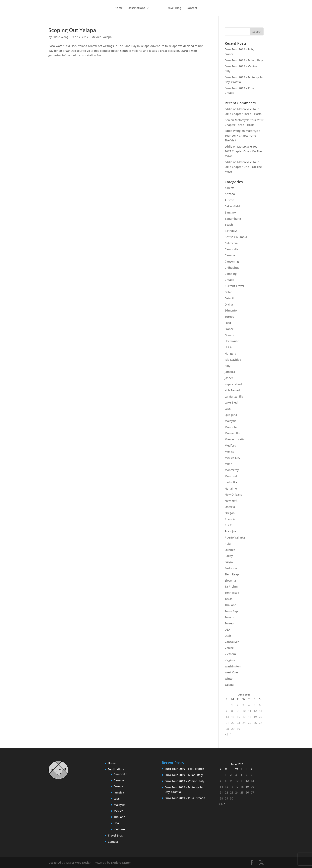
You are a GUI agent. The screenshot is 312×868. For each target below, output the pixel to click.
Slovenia (230, 580)
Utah (228, 636)
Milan (228, 464)
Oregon (230, 513)
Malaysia (231, 421)
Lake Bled (231, 402)
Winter (229, 678)
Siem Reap (232, 574)
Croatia (229, 280)
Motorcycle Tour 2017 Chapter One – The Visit (242, 136)
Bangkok (230, 212)
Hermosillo (232, 341)
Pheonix (230, 519)
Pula (228, 544)
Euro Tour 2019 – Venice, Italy (184, 781)
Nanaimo (231, 488)
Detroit (229, 298)
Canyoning (232, 261)
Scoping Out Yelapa (72, 30)
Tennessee (232, 593)
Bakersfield (232, 206)
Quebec (230, 550)
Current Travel (234, 286)
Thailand (231, 605)
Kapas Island (233, 384)
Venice (229, 648)
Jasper (229, 378)
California (231, 243)
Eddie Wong (60, 37)
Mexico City (232, 458)
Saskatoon (232, 568)
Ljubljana (231, 415)
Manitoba (231, 427)
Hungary (230, 353)
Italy (227, 366)
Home (118, 8)
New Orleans (233, 494)
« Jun (228, 734)
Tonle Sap (231, 611)
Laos (228, 409)
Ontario (230, 507)
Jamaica (230, 372)
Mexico (96, 37)
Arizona (230, 194)
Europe (229, 317)
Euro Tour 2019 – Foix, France (184, 769)
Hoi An (229, 347)
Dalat (228, 292)
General (230, 335)
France (229, 329)
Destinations (136, 8)
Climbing (231, 274)
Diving (229, 304)
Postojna (230, 531)
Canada (230, 255)
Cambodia (231, 249)
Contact (192, 8)
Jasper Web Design (79, 863)
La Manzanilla (234, 396)
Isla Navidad (233, 360)
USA (227, 629)
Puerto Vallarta (235, 537)
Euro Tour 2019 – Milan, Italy (244, 60)
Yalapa (107, 37)
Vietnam (230, 654)
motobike (231, 482)
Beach (229, 225)
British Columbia (236, 237)
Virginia (230, 660)
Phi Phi (229, 525)
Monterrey (232, 470)
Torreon (230, 623)
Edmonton (232, 310)
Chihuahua (232, 268)
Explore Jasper (121, 863)
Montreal (231, 476)
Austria (229, 200)
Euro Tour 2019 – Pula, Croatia (185, 798)
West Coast (232, 672)
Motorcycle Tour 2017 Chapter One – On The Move (243, 151)
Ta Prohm (231, 586)
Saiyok (229, 562)
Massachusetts (235, 439)
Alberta (230, 188)
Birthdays (231, 231)
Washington (233, 666)
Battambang (233, 219)
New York (231, 501)
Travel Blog (174, 8)
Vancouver (232, 642)
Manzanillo (232, 433)
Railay (229, 556)
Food (228, 323)
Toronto (230, 617)
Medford (230, 445)
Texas (229, 599)
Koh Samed (232, 390)
